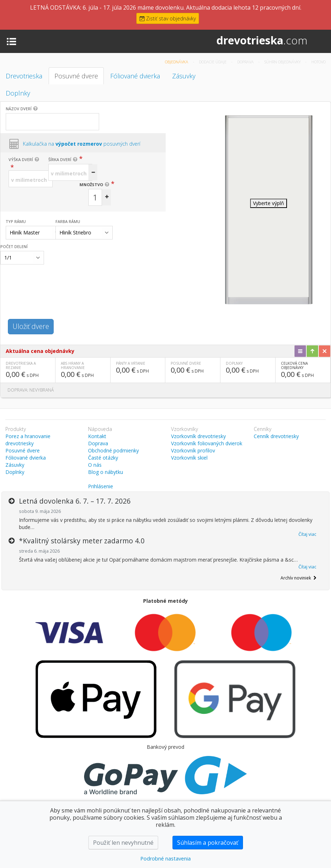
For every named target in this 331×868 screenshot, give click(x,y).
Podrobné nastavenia (165, 859)
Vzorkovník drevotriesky (198, 436)
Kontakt (97, 436)
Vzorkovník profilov (193, 450)
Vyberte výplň (269, 203)
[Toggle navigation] (11, 41)
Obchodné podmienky (113, 450)
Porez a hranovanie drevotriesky (28, 440)
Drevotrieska (24, 76)
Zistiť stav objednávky (168, 18)
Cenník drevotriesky (276, 436)
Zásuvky (184, 76)
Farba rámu (68, 221)
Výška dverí (21, 159)
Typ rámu (16, 221)
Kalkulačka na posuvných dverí (82, 144)
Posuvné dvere (76, 76)
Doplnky (18, 93)
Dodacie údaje (213, 62)
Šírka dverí (60, 159)
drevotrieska (262, 40)
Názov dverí (19, 109)
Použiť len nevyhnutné (123, 843)
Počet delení (14, 246)
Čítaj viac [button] (307, 534)
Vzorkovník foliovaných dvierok (207, 443)
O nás (95, 465)
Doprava (246, 62)
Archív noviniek (298, 578)
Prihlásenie (101, 486)
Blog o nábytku (106, 472)
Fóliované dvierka (135, 76)
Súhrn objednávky (283, 62)
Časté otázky (103, 458)
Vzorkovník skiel (189, 458)
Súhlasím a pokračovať (208, 843)
